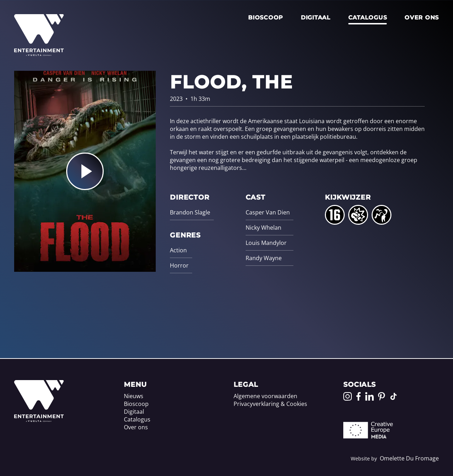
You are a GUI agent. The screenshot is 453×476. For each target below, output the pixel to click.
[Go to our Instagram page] (348, 396)
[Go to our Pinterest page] (382, 396)
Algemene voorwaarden (265, 396)
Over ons (422, 18)
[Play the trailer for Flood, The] (85, 171)
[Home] (39, 420)
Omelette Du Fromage (409, 458)
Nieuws (134, 396)
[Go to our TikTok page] (394, 396)
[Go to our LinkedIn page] (369, 396)
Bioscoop (266, 18)
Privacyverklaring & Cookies (270, 404)
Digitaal (316, 18)
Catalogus (368, 18)
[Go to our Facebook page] (359, 396)
